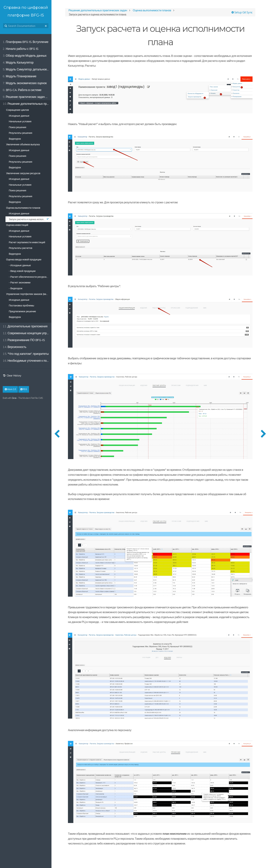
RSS (24, 389)
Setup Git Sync (242, 12)
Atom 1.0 (10, 389)
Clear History (12, 376)
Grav (14, 398)
